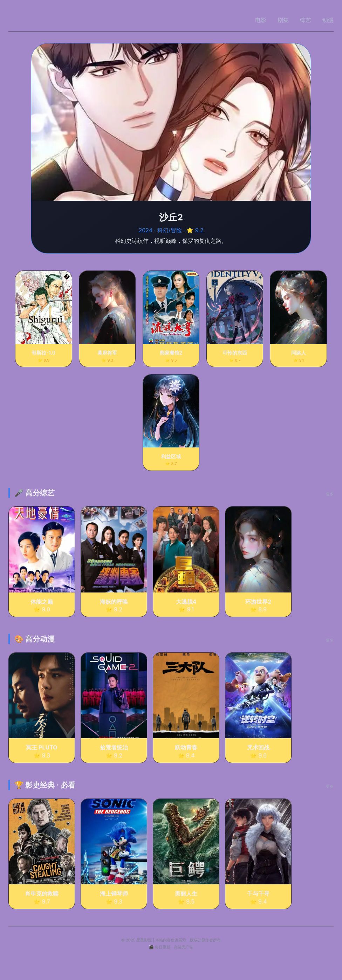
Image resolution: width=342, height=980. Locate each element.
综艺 (306, 20)
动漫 (328, 20)
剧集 (283, 20)
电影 (261, 20)
